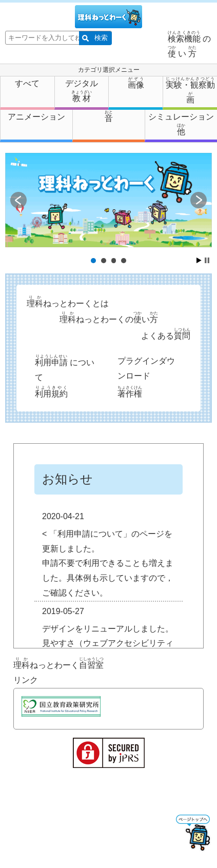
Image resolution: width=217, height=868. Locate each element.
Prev (18, 200)
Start (199, 260)
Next (199, 200)
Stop (207, 260)
